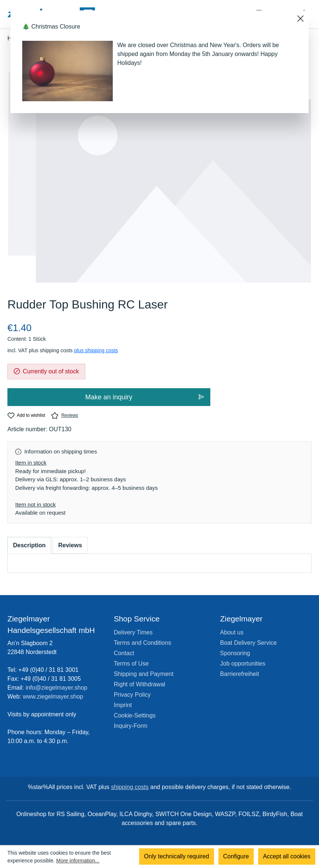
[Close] (300, 19)
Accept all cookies (287, 857)
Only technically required (176, 857)
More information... (78, 861)
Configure (236, 857)
